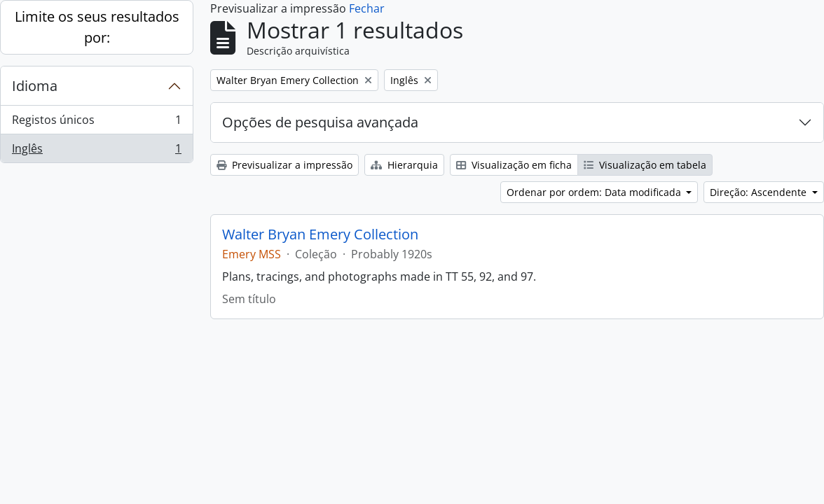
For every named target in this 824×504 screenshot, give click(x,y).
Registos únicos (96, 123)
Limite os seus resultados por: (97, 27)
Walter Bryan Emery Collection (320, 234)
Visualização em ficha (514, 165)
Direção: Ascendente (760, 192)
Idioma (35, 86)
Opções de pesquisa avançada (320, 122)
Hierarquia (404, 165)
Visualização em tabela (645, 165)
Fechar (367, 8)
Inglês (96, 151)
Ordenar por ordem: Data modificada (595, 192)
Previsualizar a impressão (284, 165)
